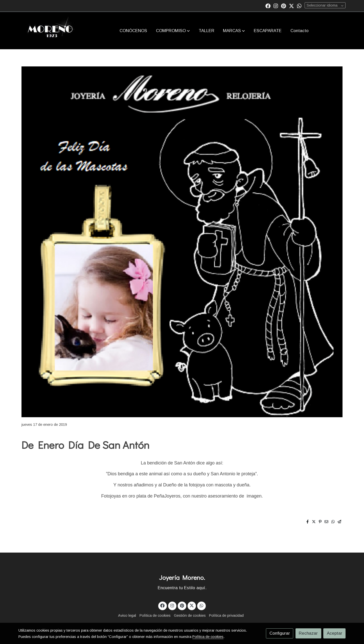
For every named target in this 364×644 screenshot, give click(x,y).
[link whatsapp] (299, 6)
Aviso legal (127, 615)
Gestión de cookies (190, 615)
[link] (50, 31)
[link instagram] (276, 6)
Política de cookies (155, 615)
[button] (173, 31)
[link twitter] (291, 6)
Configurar (280, 633)
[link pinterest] (284, 6)
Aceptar (335, 633)
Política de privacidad (226, 615)
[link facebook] (268, 6)
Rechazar (308, 633)
